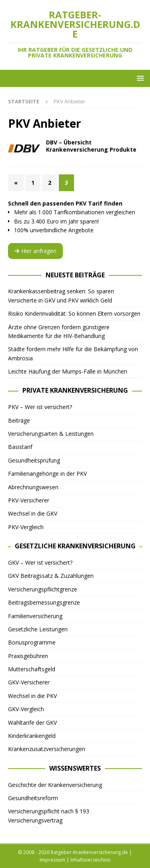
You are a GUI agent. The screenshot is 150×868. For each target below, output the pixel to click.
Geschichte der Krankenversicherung (55, 785)
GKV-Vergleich (26, 709)
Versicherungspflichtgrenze (43, 589)
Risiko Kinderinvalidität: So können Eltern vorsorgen (74, 313)
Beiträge (19, 420)
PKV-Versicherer (29, 500)
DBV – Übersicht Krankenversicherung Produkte (91, 146)
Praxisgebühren (28, 656)
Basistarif (20, 447)
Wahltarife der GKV (32, 723)
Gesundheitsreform (33, 798)
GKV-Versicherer (29, 682)
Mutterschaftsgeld (32, 669)
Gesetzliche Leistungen (38, 629)
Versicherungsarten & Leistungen (51, 434)
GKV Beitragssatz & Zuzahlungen (51, 576)
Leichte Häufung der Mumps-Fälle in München (68, 371)
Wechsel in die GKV (33, 513)
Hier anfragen (35, 251)
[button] (139, 78)
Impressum (52, 860)
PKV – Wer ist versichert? (40, 407)
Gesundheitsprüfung (34, 460)
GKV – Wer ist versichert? (40, 563)
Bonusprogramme (32, 642)
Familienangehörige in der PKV (47, 474)
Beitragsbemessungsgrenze (44, 602)
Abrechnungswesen (33, 487)
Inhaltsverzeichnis (90, 860)
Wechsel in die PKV (32, 696)
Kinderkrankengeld (32, 736)
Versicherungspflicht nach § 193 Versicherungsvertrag (49, 816)
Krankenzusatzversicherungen (47, 749)
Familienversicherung (35, 616)
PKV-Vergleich (26, 527)
